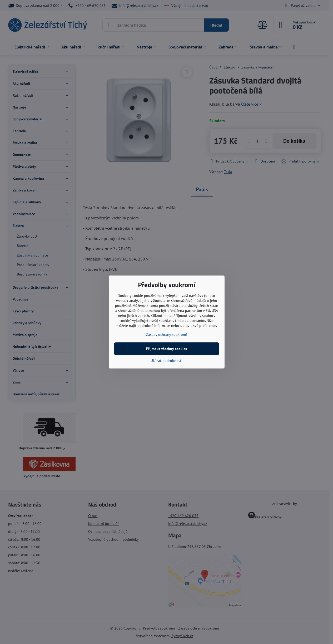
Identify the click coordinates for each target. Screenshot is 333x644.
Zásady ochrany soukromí (166, 335)
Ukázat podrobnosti (166, 361)
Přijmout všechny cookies (166, 349)
